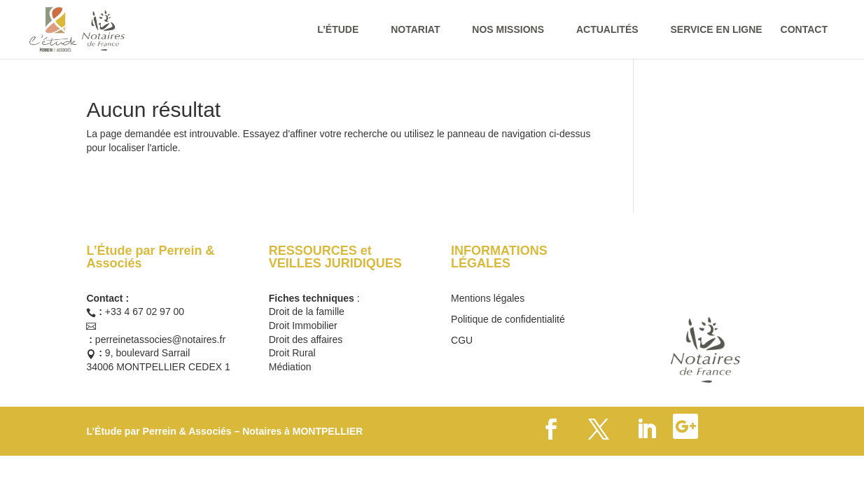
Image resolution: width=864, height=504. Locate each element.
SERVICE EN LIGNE (716, 30)
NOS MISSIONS (508, 30)
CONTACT (804, 30)
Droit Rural (292, 353)
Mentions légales (488, 299)
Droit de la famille (307, 311)
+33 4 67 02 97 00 (145, 311)
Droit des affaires (306, 339)
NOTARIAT (415, 30)
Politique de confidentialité (508, 320)
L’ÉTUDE (338, 30)
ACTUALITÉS (607, 30)
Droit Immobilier (303, 325)
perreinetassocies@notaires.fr (160, 339)
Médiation (290, 367)
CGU (462, 341)
